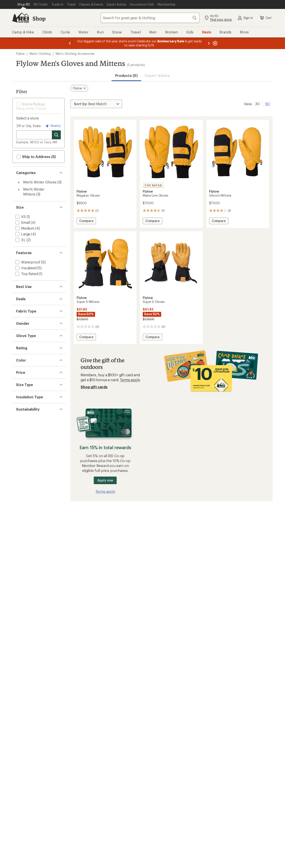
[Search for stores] (56, 135)
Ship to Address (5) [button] (36, 157)
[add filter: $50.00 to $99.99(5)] (32, 491)
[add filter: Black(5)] (25, 469)
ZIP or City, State (28, 126)
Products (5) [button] (126, 75)
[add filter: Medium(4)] (24, 228)
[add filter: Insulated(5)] (25, 268)
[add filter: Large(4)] (22, 234)
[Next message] (209, 43)
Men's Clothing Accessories (75, 54)
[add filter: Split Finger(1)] (27, 402)
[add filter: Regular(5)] (24, 513)
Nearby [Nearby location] (53, 126)
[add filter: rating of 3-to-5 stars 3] (35, 435)
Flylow (20, 54)
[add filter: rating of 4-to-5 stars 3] (35, 429)
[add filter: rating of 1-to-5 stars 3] (35, 447)
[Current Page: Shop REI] (24, 4)
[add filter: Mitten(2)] (23, 396)
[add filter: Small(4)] (22, 222)
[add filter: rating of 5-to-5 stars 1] (35, 424)
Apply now (105, 480)
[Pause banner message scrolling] (215, 43)
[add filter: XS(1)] (20, 217)
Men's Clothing (40, 54)
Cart (265, 18)
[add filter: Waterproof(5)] (27, 262)
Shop (39, 18)
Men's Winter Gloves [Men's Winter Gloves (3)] (40, 182)
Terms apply (130, 380)
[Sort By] (96, 104)
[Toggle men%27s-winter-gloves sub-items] (19, 183)
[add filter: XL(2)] (20, 240)
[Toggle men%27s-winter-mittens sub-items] (19, 190)
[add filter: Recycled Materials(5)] (33, 558)
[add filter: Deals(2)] (22, 318)
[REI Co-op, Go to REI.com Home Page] (20, 18)
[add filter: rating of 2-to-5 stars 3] (35, 441)
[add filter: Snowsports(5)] (28, 296)
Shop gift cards (94, 387)
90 (268, 103)
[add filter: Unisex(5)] (23, 368)
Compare (86, 221)
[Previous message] (70, 43)
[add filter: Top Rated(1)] (26, 274)
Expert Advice (157, 75)
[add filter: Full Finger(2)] (26, 390)
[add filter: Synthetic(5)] (26, 536)
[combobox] (150, 18)
